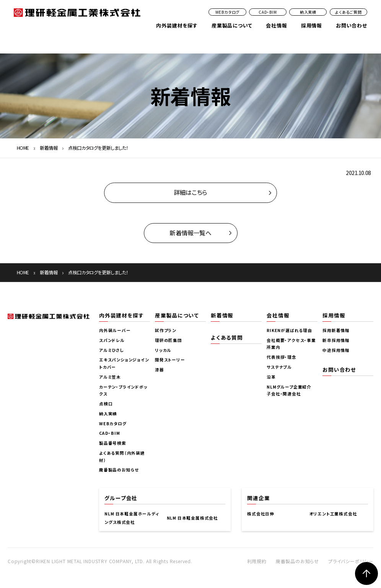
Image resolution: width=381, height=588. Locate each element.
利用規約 (257, 561)
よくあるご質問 (348, 12)
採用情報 (312, 25)
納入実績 (308, 12)
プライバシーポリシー (351, 561)
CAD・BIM (268, 12)
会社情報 (276, 25)
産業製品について (232, 25)
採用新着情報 (336, 330)
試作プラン (166, 330)
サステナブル (279, 367)
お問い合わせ (352, 25)
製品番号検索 (113, 443)
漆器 (160, 370)
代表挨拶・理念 (282, 357)
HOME (23, 148)
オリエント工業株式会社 (333, 514)
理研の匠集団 (169, 340)
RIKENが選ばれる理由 (289, 330)
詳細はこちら (190, 192)
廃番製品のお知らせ (119, 470)
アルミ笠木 (110, 377)
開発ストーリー (170, 360)
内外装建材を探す (177, 25)
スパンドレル (112, 340)
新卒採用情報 (336, 340)
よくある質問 (227, 337)
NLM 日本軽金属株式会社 (192, 518)
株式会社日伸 (261, 514)
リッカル (163, 350)
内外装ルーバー (115, 330)
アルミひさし (112, 350)
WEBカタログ (228, 12)
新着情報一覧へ (190, 233)
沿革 (271, 377)
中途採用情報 (336, 350)
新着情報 (49, 148)
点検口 (106, 404)
